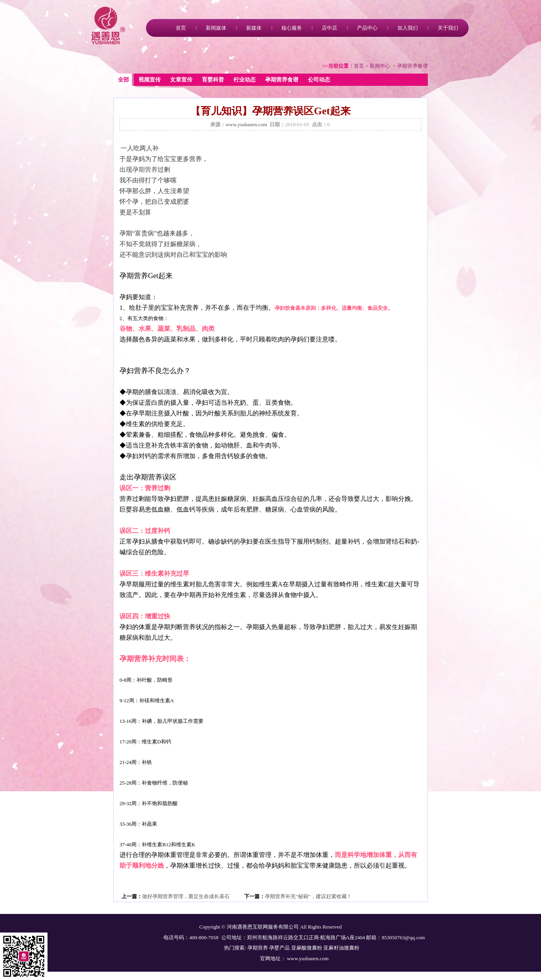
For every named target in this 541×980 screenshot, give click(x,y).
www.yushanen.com (246, 124)
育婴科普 (213, 80)
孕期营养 (145, 170)
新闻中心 (380, 66)
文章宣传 (181, 80)
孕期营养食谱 (282, 80)
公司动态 (319, 80)
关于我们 (448, 28)
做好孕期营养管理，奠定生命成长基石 (186, 896)
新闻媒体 (216, 28)
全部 (123, 80)
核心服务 (292, 28)
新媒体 (254, 28)
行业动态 (245, 80)
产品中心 (367, 28)
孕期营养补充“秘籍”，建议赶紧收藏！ (308, 896)
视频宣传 (150, 80)
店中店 (329, 28)
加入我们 (408, 28)
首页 (181, 28)
